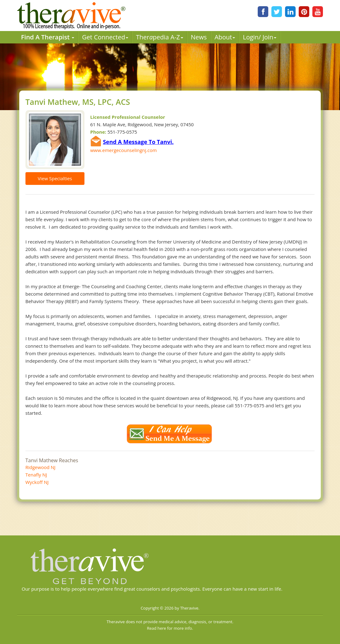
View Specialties (55, 178)
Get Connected (105, 37)
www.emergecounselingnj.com (123, 150)
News (199, 37)
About (225, 37)
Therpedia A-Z (160, 37)
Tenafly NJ (36, 475)
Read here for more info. (170, 628)
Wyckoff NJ (37, 482)
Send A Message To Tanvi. (138, 142)
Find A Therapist (48, 37)
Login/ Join (260, 37)
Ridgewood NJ (41, 467)
